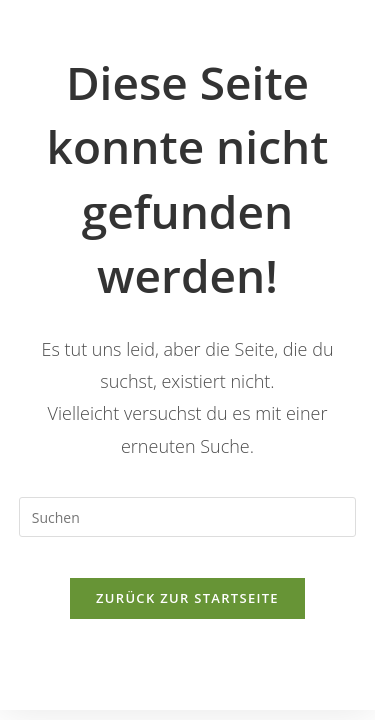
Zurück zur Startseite (187, 598)
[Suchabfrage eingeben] (188, 517)
